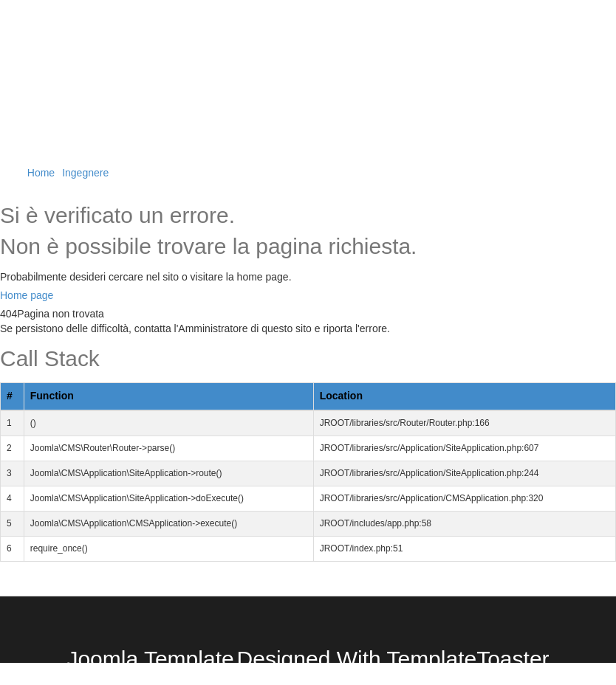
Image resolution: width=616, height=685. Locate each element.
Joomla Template (150, 659)
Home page (27, 295)
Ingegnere (85, 173)
